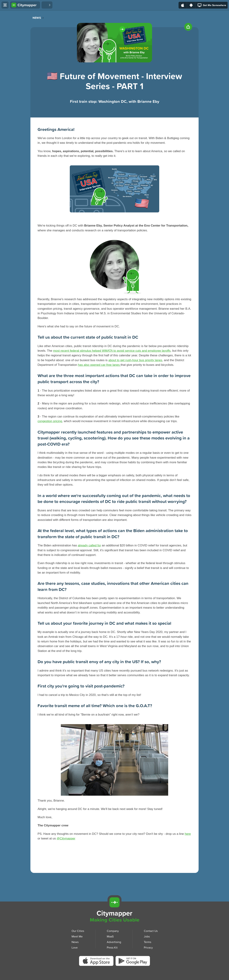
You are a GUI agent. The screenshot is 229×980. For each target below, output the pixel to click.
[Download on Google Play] (191, 5)
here (188, 834)
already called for (89, 545)
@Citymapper (66, 838)
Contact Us (151, 931)
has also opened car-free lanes (99, 365)
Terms (148, 942)
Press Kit (112, 947)
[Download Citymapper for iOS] (196, 902)
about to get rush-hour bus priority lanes (135, 360)
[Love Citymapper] (47, 5)
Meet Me (77, 936)
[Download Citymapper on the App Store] (97, 962)
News (37, 18)
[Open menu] (5, 5)
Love (75, 947)
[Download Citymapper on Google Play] (133, 962)
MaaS (110, 936)
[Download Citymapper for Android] (212, 902)
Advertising (114, 942)
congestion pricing (50, 421)
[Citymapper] (114, 902)
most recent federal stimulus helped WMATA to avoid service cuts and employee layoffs (112, 351)
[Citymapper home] (25, 5)
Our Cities (78, 931)
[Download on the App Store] (183, 5)
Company (113, 931)
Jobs (147, 936)
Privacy (148, 947)
